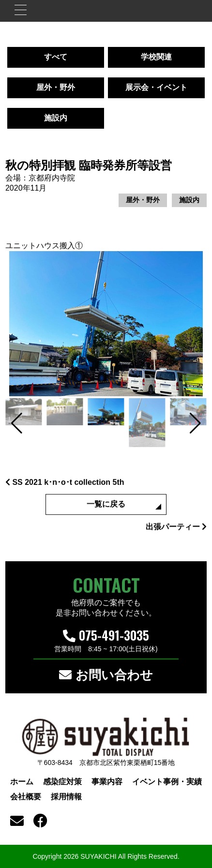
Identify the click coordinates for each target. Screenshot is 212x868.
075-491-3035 (106, 635)
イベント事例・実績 (167, 782)
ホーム (22, 782)
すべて (56, 57)
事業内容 (107, 782)
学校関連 (156, 57)
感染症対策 (62, 782)
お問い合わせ (106, 675)
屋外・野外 (56, 87)
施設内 (56, 118)
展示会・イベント (156, 87)
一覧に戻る (106, 507)
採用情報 (66, 797)
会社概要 (26, 797)
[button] (17, 423)
